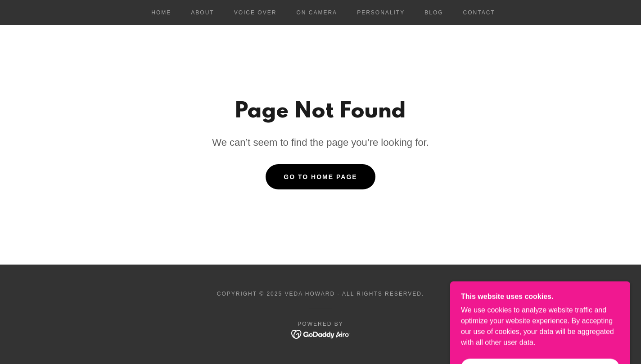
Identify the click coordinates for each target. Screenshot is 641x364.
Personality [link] (381, 13)
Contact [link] (479, 13)
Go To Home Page (320, 177)
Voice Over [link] (255, 13)
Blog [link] (434, 13)
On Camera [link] (317, 13)
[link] (321, 334)
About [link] (202, 13)
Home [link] (161, 13)
